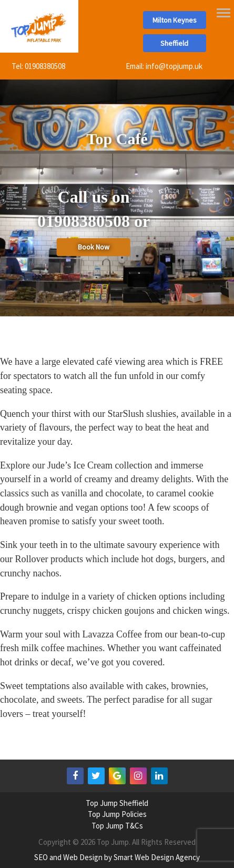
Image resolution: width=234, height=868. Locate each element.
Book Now (94, 247)
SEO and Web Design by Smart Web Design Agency (117, 857)
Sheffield (174, 43)
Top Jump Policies (117, 814)
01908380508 (45, 66)
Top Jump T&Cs (117, 826)
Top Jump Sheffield (117, 803)
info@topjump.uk (174, 66)
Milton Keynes (175, 20)
